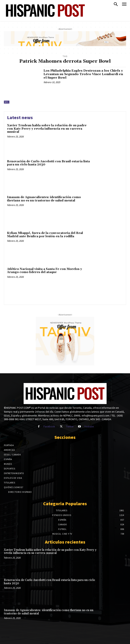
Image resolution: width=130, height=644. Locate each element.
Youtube (89, 427)
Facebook (49, 427)
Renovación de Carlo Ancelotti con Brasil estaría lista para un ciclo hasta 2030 (48, 163)
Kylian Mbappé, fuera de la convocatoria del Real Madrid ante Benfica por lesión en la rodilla (45, 235)
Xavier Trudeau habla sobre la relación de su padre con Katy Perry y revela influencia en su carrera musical (47, 129)
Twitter (70, 427)
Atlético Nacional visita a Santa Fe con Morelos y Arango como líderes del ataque (45, 271)
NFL (7, 102)
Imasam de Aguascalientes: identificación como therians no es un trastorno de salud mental (44, 199)
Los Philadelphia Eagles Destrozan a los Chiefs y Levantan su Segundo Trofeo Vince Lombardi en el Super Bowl (83, 74)
